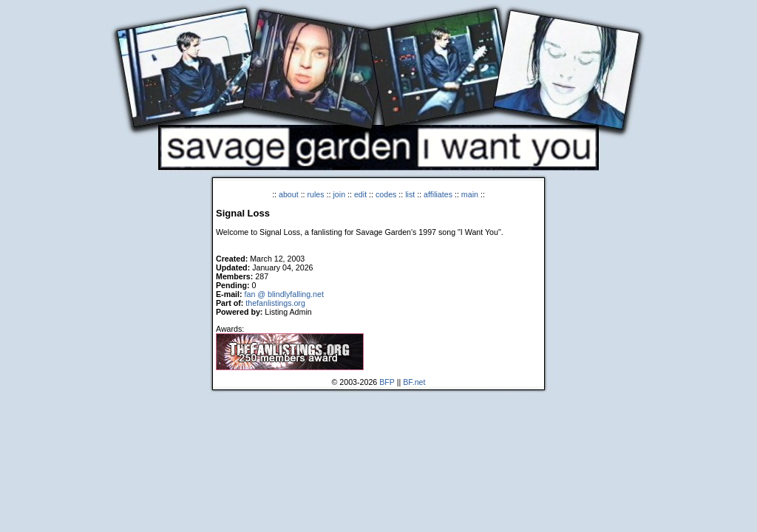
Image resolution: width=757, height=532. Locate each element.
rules (316, 194)
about (289, 194)
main (470, 194)
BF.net (414, 382)
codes (386, 194)
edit (360, 194)
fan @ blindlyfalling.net (284, 294)
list (410, 194)
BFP (387, 382)
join (339, 194)
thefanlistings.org (275, 303)
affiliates (438, 194)
